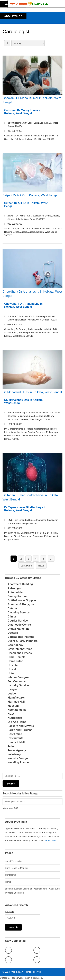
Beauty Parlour (17, 596)
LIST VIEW (7, 43)
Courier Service (18, 621)
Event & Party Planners (23, 641)
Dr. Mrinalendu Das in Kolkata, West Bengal (32, 392)
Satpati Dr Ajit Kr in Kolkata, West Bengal (30, 195)
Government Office (20, 649)
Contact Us (11, 875)
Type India (15, 972)
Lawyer (12, 689)
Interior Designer (18, 677)
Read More (50, 841)
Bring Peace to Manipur (17, 868)
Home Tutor (15, 661)
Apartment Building (20, 584)
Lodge (12, 694)
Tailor (11, 746)
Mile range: (8, 808)
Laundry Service (18, 685)
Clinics (12, 617)
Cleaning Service (19, 612)
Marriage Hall (16, 702)
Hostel (12, 669)
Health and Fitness (20, 653)
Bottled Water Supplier (22, 600)
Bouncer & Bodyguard (22, 604)
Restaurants (15, 738)
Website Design (18, 758)
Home (8, 882)
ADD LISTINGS (13, 16)
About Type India (13, 861)
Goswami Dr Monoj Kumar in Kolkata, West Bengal (32, 100)
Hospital (13, 665)
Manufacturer (16, 698)
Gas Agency (15, 645)
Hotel (11, 673)
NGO (11, 714)
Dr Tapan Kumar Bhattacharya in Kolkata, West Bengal (31, 497)
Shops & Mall (16, 742)
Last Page (26, 566)
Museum (13, 706)
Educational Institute (21, 637)
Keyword (10, 912)
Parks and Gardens (20, 730)
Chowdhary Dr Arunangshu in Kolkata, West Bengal (32, 294)
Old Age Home (17, 722)
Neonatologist (17, 710)
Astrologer (15, 588)
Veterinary (14, 754)
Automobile (15, 592)
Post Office (15, 734)
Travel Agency (17, 750)
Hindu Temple (17, 657)
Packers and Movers (21, 726)
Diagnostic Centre (19, 625)
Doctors (13, 633)
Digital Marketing (19, 629)
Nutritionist (15, 718)
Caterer (12, 608)
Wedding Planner (19, 762)
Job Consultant (17, 681)
